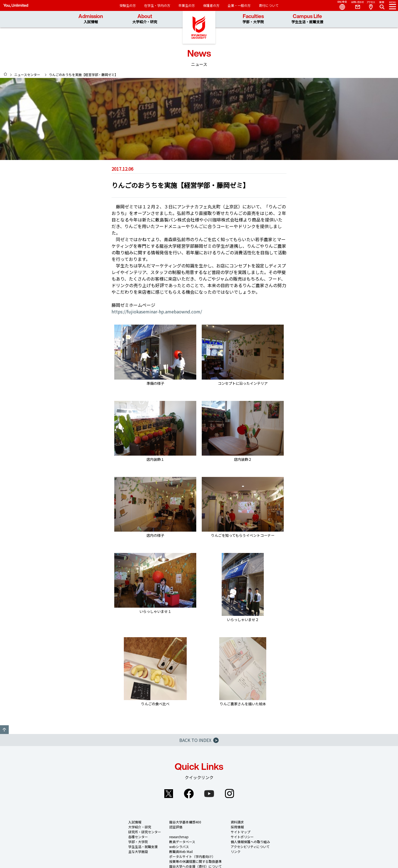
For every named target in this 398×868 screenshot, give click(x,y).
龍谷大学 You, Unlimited (199, 27)
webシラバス (179, 847)
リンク (236, 851)
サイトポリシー (242, 837)
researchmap (179, 837)
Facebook (189, 794)
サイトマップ (241, 832)
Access (371, 5)
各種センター (138, 837)
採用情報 (237, 827)
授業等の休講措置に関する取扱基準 (195, 861)
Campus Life (307, 19)
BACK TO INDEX (199, 740)
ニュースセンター (27, 75)
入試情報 (135, 822)
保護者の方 (211, 5)
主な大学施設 (138, 851)
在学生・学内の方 (157, 5)
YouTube (209, 794)
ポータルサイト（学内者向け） (192, 856)
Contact (355, 5)
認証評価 (176, 827)
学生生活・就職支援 (143, 847)
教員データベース (182, 842)
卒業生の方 (187, 5)
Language (340, 5)
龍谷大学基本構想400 (185, 822)
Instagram (229, 794)
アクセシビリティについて (250, 847)
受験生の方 (128, 5)
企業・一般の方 (239, 5)
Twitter (169, 794)
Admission (91, 19)
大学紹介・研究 (140, 827)
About (145, 19)
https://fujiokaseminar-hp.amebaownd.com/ (157, 311)
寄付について (269, 5)
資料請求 (237, 822)
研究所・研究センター (145, 832)
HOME (5, 74)
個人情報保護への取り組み (250, 842)
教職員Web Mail (181, 851)
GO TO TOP (4, 730)
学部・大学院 (138, 842)
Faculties (253, 19)
